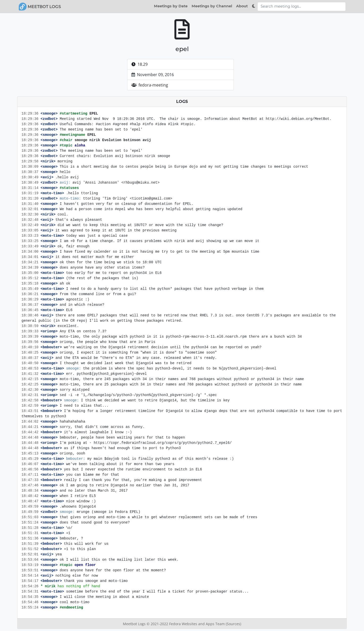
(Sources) (233, 624)
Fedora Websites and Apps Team (197, 624)
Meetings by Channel (212, 6)
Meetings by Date (171, 6)
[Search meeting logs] (302, 7)
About (242, 6)
